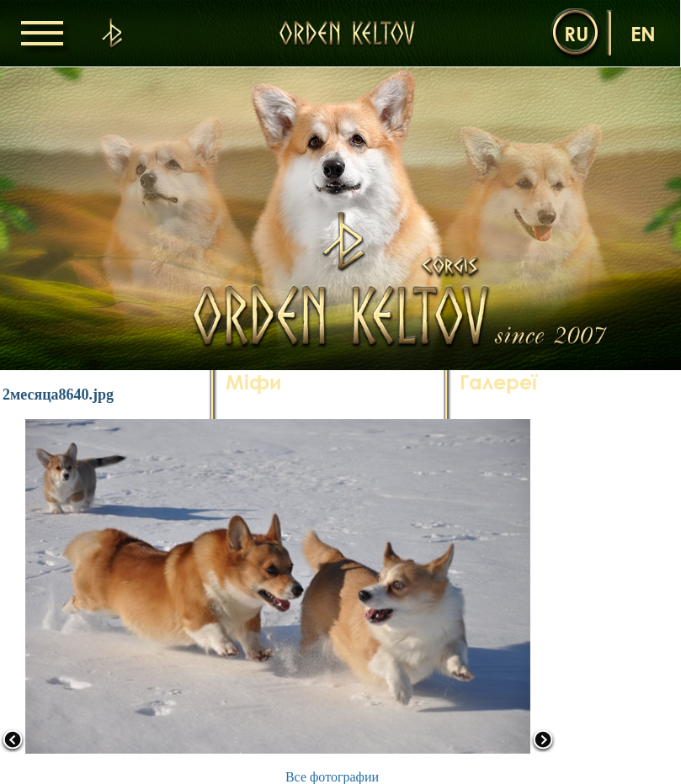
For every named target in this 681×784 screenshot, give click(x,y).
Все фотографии (332, 777)
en (643, 33)
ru (576, 33)
